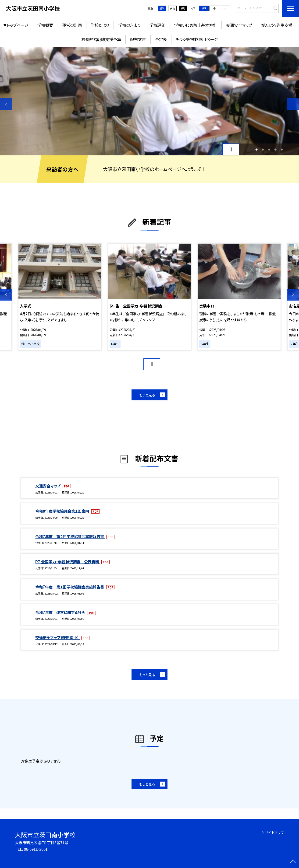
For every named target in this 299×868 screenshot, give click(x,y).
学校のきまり (129, 25)
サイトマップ (274, 833)
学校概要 (45, 25)
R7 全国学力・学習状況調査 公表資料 (68, 562)
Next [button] (293, 104)
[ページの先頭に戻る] (293, 862)
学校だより (100, 25)
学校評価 (157, 25)
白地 (172, 8)
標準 (204, 8)
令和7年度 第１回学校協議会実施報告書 (70, 587)
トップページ (18, 25)
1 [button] (256, 149)
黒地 (183, 8)
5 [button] (282, 149)
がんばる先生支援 (277, 25)
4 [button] (276, 149)
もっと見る (147, 395)
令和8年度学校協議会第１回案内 (63, 511)
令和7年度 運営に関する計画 (61, 612)
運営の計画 (72, 25)
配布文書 (138, 39)
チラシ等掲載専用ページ (197, 39)
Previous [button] (6, 104)
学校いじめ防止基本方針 (196, 25)
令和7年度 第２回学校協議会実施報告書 (70, 536)
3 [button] (269, 149)
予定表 (161, 39)
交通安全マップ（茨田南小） (58, 637)
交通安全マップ (239, 25)
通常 (162, 8)
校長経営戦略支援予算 (101, 39)
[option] (149, 101)
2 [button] (263, 149)
